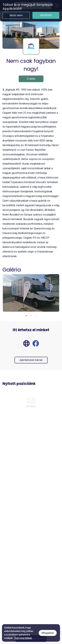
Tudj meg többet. (23, 638)
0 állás (31, 79)
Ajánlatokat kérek (31, 360)
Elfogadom (48, 633)
